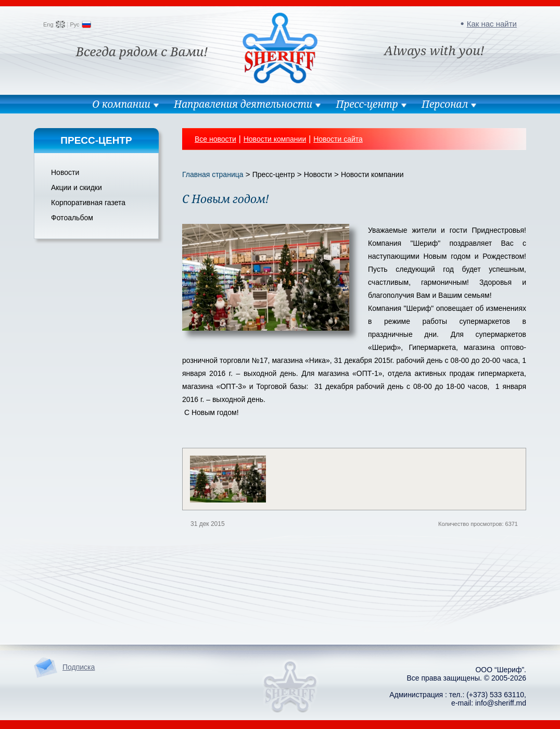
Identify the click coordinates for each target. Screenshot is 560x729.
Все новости (215, 139)
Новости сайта (338, 139)
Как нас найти (492, 24)
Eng (48, 24)
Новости (65, 172)
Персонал (445, 104)
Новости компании (275, 139)
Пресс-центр (367, 104)
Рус (74, 24)
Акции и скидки (77, 187)
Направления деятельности (243, 104)
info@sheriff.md (501, 703)
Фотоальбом (72, 218)
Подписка (79, 667)
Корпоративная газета (88, 203)
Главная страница (213, 174)
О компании (121, 104)
